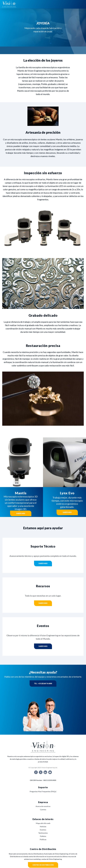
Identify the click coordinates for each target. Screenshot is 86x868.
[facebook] (36, 772)
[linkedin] (45, 772)
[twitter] (41, 772)
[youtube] (50, 772)
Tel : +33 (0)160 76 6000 (43, 683)
